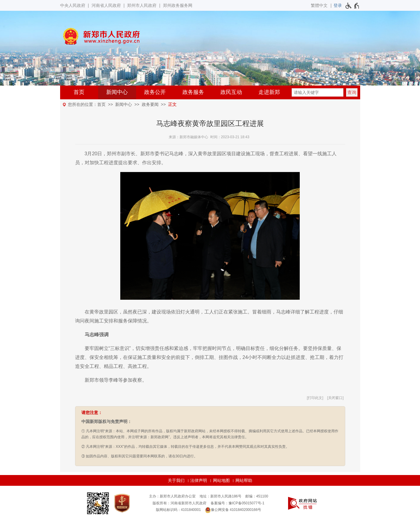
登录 (338, 5)
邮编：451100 (257, 496)
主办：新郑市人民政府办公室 (172, 496)
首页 (79, 92)
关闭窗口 (335, 398)
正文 (172, 104)
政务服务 (193, 92)
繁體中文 (319, 5)
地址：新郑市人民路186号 (220, 496)
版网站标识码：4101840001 (178, 510)
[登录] (338, 5)
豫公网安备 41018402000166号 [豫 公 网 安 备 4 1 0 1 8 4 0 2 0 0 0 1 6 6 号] (233, 510)
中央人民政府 (73, 5)
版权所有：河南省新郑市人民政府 (179, 503)
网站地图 (221, 480)
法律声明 (199, 480)
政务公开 (155, 92)
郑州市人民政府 (142, 5)
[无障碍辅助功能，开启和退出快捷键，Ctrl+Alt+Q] (353, 6)
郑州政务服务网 (178, 5)
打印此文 (315, 398)
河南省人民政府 (106, 5)
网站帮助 (244, 480)
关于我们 (176, 480)
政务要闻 (150, 104)
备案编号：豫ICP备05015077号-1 (238, 503)
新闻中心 (117, 92)
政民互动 (231, 92)
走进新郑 (269, 92)
